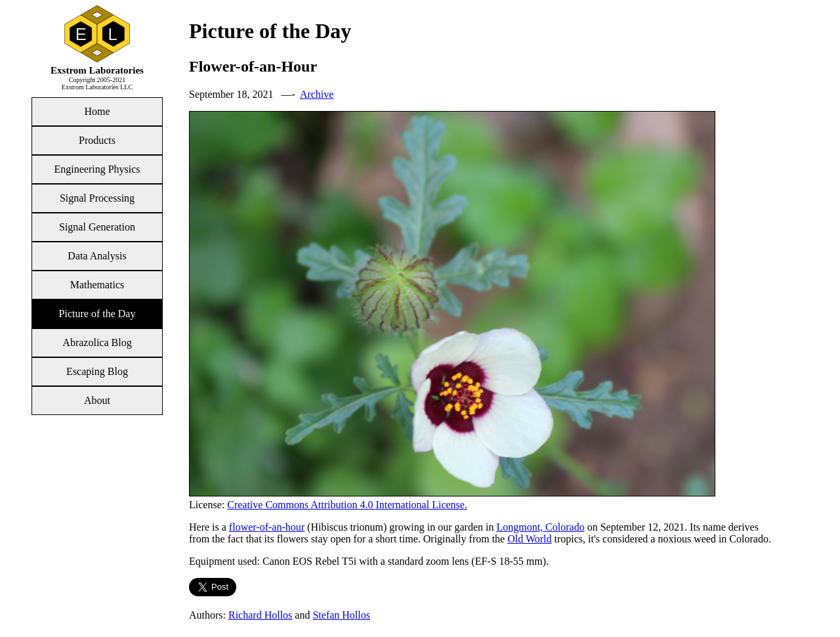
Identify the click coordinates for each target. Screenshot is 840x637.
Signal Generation (97, 227)
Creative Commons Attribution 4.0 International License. (347, 505)
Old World (529, 539)
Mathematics (97, 285)
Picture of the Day (97, 314)
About (97, 400)
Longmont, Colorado (540, 527)
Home (97, 111)
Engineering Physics (97, 169)
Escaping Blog (97, 371)
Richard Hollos (260, 615)
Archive (317, 94)
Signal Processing (97, 198)
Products (97, 140)
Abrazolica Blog (97, 342)
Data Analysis (97, 256)
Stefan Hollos (341, 615)
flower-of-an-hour (267, 527)
